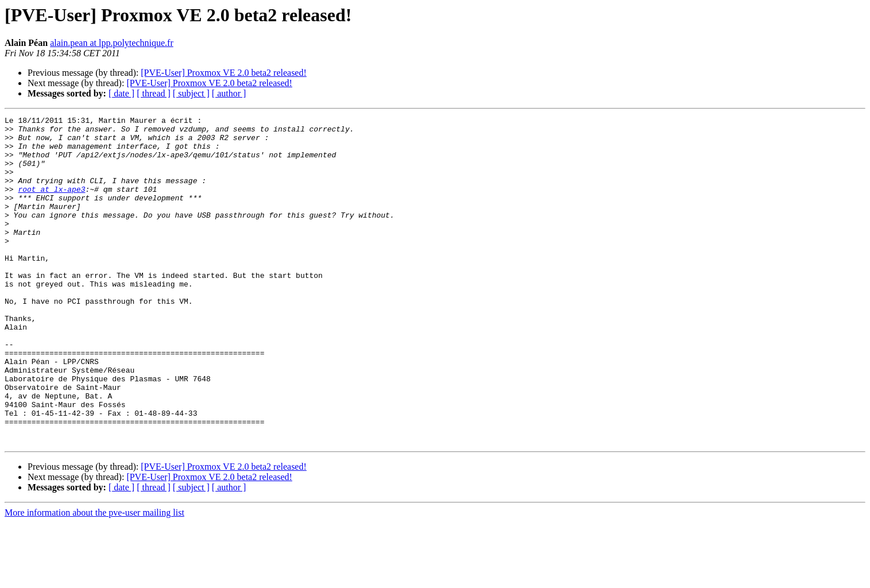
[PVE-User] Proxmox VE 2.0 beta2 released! (224, 73)
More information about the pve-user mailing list (94, 578)
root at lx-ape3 (51, 204)
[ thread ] (154, 93)
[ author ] (229, 93)
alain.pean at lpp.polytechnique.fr (112, 43)
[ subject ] (191, 93)
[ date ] (121, 93)
